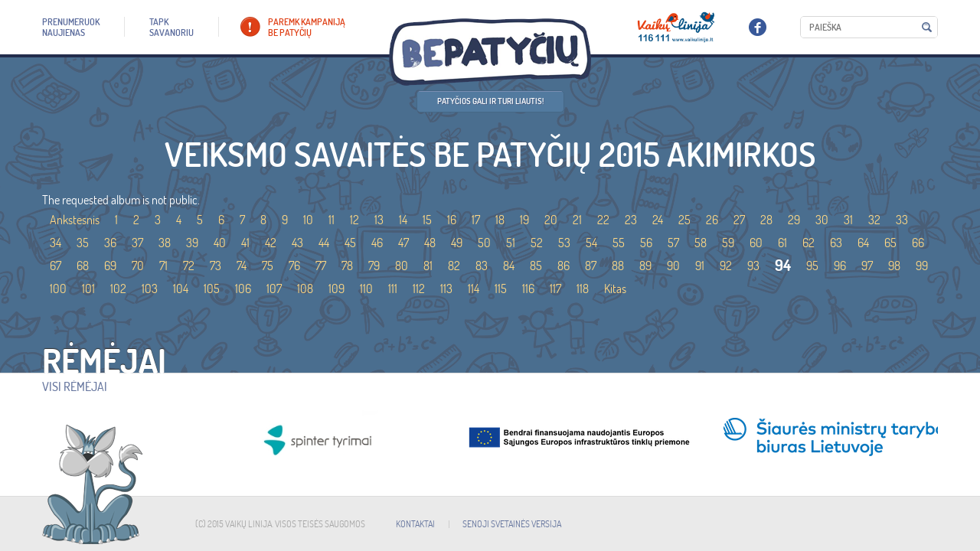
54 (591, 243)
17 (476, 220)
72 (189, 266)
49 (457, 243)
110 (366, 289)
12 (354, 220)
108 (305, 289)
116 (528, 289)
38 (165, 243)
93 (753, 266)
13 (379, 220)
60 (756, 243)
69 (110, 266)
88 (618, 266)
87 (591, 266)
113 (446, 289)
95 (812, 266)
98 (894, 266)
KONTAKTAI (415, 524)
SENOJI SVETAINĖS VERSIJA (512, 524)
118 (583, 289)
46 (377, 243)
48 (430, 243)
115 (501, 289)
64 (863, 243)
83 (482, 266)
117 (555, 289)
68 (83, 266)
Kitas (615, 289)
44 (324, 243)
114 (474, 289)
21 (577, 220)
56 (646, 243)
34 (56, 243)
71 (163, 266)
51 (511, 243)
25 (684, 220)
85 (536, 266)
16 (452, 220)
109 (336, 289)
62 (808, 243)
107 (274, 289)
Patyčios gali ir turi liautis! (490, 101)
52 (537, 243)
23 (631, 220)
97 (867, 266)
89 (645, 266)
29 (794, 220)
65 (890, 243)
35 (83, 243)
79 (374, 266)
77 (321, 266)
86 (563, 266)
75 (268, 266)
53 (564, 243)
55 (619, 243)
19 (524, 220)
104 (181, 289)
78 (347, 266)
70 (138, 266)
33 (902, 220)
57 (673, 243)
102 (118, 289)
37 (137, 243)
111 (393, 289)
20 (551, 220)
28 (766, 220)
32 (874, 220)
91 (700, 266)
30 (822, 220)
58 (701, 243)
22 (603, 220)
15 (427, 220)
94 (783, 265)
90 (673, 266)
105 (212, 289)
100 (58, 289)
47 (403, 243)
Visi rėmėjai (75, 386)
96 (840, 266)
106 (243, 289)
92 (726, 266)
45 (350, 243)
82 (454, 266)
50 (484, 243)
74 (242, 266)
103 (150, 289)
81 (428, 266)
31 (848, 220)
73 (216, 266)
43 (297, 243)
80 (402, 266)
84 (509, 266)
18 (500, 220)
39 (192, 243)
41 (245, 243)
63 (836, 243)
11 (332, 220)
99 (922, 266)
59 (728, 243)
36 (110, 243)
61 (782, 243)
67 (56, 266)
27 (739, 220)
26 (712, 220)
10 (308, 220)
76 (294, 266)
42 (271, 243)
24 (658, 220)
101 (88, 289)
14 (403, 220)
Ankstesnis (75, 220)
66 (918, 243)
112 (419, 289)
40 (220, 243)
